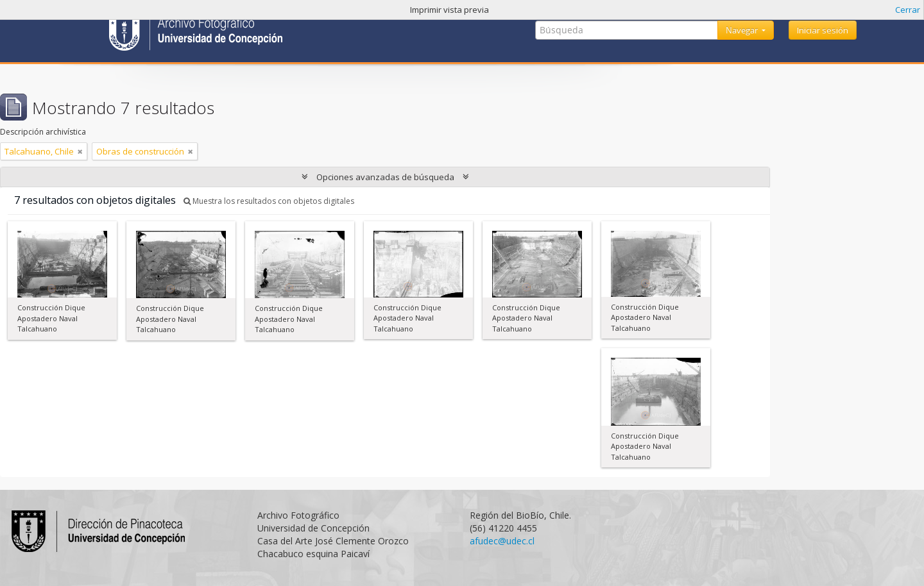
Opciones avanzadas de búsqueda (385, 177)
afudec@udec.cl (502, 541)
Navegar (743, 30)
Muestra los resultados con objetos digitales (269, 201)
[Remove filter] (80, 151)
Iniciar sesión (823, 30)
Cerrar (908, 10)
